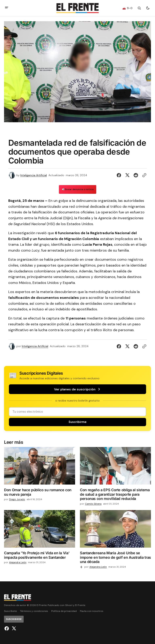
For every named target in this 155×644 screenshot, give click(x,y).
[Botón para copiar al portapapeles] (143, 175)
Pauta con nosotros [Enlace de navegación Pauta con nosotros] (92, 611)
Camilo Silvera (93, 504)
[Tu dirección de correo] (77, 412)
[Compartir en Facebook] (120, 175)
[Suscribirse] (77, 422)
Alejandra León (18, 562)
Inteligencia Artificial (34, 175)
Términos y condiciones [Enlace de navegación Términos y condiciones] (34, 611)
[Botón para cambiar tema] (148, 8)
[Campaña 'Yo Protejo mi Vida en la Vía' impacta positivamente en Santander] (40, 556)
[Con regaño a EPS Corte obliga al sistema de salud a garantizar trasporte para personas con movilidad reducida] (115, 495)
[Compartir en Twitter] (127, 175)
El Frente (80, 605)
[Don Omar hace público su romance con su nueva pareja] (40, 493)
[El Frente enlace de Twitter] (13, 628)
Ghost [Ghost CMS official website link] (69, 605)
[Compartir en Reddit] (136, 175)
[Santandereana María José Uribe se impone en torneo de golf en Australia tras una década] (115, 558)
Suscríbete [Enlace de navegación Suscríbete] (10, 611)
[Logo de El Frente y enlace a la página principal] (77, 8)
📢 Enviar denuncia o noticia (78, 189)
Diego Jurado (17, 499)
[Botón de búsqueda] (139, 8)
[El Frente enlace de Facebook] (7, 628)
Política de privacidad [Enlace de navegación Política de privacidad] (64, 611)
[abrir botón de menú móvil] (7, 8)
